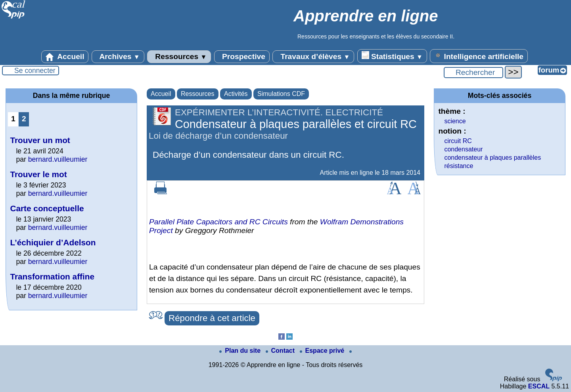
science (455, 121)
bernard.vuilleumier (58, 159)
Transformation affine (52, 276)
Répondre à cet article (212, 318)
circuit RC (458, 141)
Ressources (179, 57)
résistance (459, 166)
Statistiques (392, 56)
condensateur (463, 149)
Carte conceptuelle (47, 208)
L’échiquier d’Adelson (53, 242)
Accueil (65, 57)
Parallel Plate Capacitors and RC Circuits (218, 222)
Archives (118, 57)
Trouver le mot (38, 174)
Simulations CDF (281, 94)
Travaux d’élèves (313, 57)
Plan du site (241, 351)
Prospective (242, 57)
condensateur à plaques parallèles (492, 158)
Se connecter (35, 71)
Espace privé (323, 351)
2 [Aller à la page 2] (24, 119)
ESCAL (539, 386)
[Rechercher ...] (473, 73)
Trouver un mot (40, 140)
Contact (281, 351)
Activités (236, 94)
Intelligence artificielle (479, 56)
